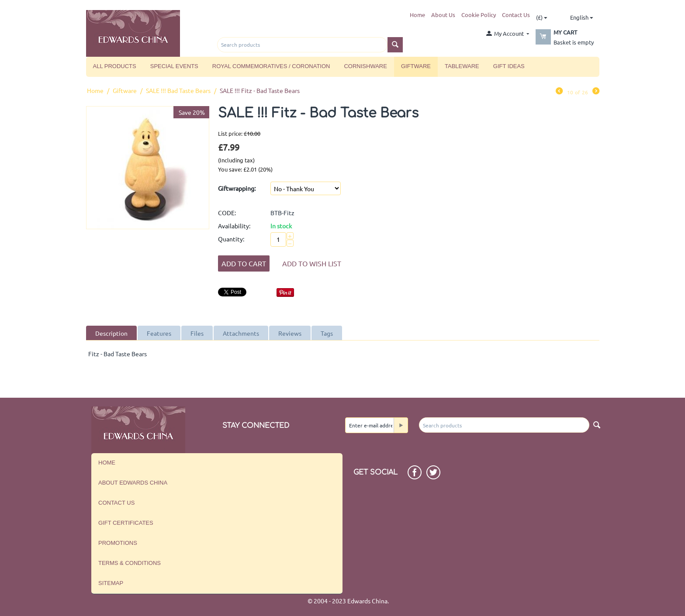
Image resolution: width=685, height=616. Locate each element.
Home (417, 15)
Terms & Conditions (130, 563)
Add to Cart (244, 263)
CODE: (227, 213)
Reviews (290, 333)
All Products (115, 66)
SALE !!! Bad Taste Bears (178, 90)
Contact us (116, 503)
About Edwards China (133, 483)
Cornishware (365, 66)
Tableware (462, 66)
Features (159, 333)
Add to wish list (312, 263)
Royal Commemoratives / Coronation (271, 66)
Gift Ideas (509, 66)
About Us (443, 15)
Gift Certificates (126, 523)
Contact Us (516, 15)
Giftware (416, 66)
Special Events (174, 66)
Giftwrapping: (237, 188)
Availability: (234, 226)
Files (197, 333)
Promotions (118, 543)
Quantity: (231, 239)
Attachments (241, 333)
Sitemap (111, 583)
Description (111, 333)
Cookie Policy (479, 15)
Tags (327, 333)
